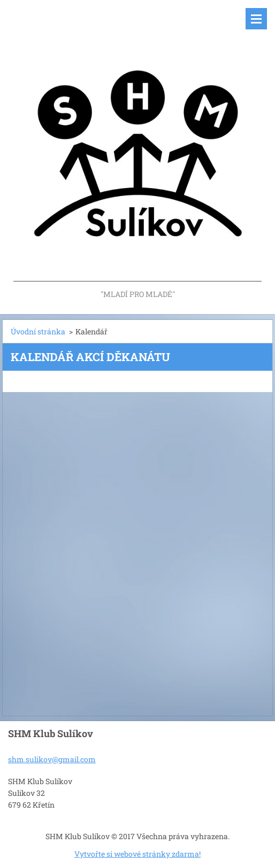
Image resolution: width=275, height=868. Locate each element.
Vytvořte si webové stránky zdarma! (137, 854)
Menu (256, 19)
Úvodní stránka (38, 331)
